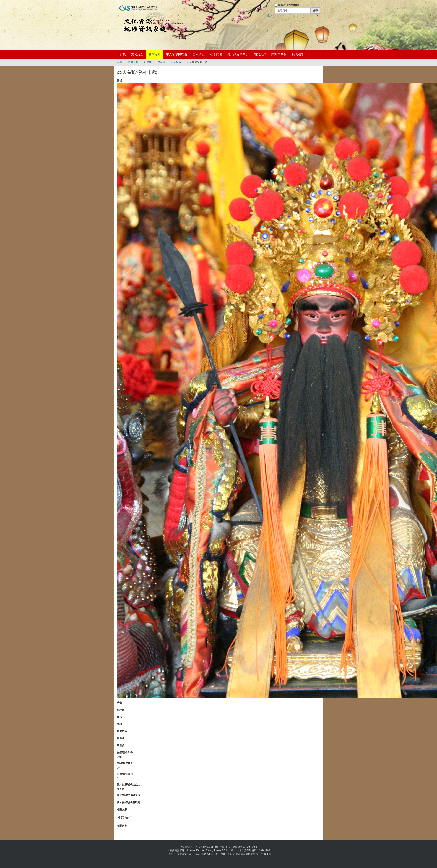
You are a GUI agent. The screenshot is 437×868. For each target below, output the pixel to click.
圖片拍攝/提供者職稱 (129, 802)
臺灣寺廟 (155, 54)
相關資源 (260, 54)
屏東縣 (148, 62)
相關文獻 (122, 809)
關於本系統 (279, 54)
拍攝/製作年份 (125, 752)
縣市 (119, 717)
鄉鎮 (119, 724)
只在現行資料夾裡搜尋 (289, 5)
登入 (270, 15)
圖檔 (119, 80)
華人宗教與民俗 (177, 54)
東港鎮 (161, 62)
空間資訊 (199, 54)
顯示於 (121, 710)
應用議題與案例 (238, 54)
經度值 (121, 738)
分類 (119, 703)
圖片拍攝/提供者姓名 (129, 785)
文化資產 (137, 54)
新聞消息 (298, 54)
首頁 (123, 54)
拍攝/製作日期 (125, 774)
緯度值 (121, 745)
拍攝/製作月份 (125, 763)
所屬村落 (122, 731)
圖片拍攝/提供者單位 (129, 795)
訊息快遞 (216, 54)
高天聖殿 (176, 62)
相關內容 (122, 826)
